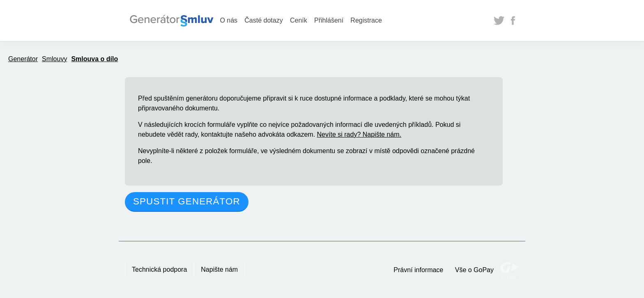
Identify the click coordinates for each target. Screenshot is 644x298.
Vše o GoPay (474, 270)
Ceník (299, 20)
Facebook (513, 21)
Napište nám (219, 269)
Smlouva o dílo (94, 59)
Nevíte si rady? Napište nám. (359, 134)
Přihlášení (329, 20)
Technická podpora (159, 269)
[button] (187, 202)
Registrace (366, 20)
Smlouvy (54, 59)
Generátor (23, 59)
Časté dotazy (263, 20)
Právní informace (418, 270)
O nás (229, 20)
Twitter (499, 21)
